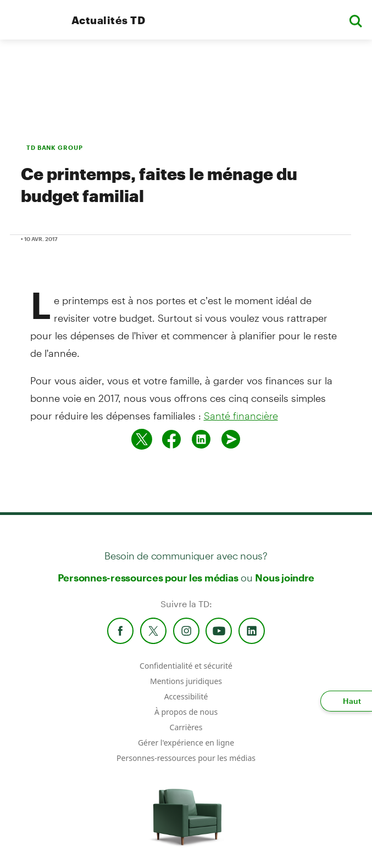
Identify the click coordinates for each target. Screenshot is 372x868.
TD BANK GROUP (54, 147)
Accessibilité (186, 696)
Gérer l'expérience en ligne (186, 743)
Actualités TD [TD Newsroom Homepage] (108, 20)
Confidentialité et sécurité (186, 666)
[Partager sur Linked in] (201, 439)
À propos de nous (186, 712)
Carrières (186, 727)
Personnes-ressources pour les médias (148, 578)
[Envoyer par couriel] (231, 439)
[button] (356, 20)
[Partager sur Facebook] (171, 439)
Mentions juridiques (186, 681)
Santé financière (241, 416)
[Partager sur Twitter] (142, 439)
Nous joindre (285, 578)
